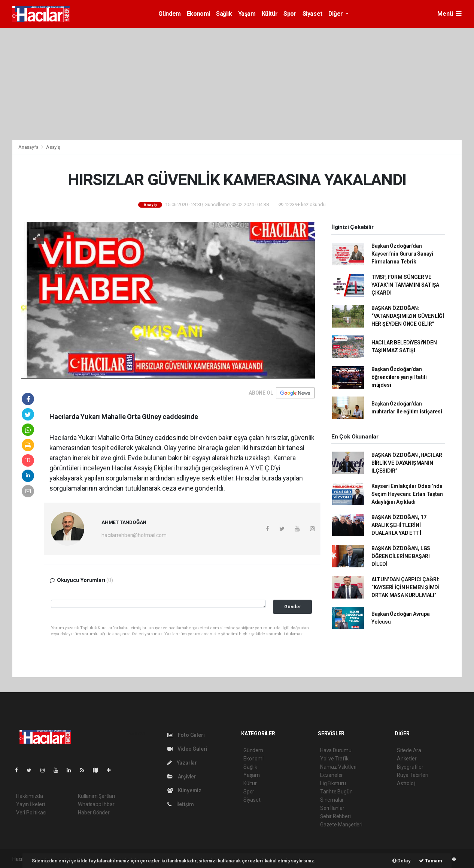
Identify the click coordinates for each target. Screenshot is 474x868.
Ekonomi (198, 14)
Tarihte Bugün (336, 792)
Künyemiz (184, 790)
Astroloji (406, 783)
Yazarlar (182, 763)
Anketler (407, 759)
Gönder (293, 607)
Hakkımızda (30, 796)
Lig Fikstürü (333, 783)
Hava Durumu (336, 750)
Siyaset (312, 14)
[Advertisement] (237, 84)
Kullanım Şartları (96, 796)
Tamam (431, 861)
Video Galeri (187, 749)
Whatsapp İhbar (96, 804)
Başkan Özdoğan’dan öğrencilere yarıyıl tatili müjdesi (399, 377)
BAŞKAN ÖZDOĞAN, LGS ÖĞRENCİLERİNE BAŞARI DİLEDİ (401, 556)
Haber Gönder (94, 813)
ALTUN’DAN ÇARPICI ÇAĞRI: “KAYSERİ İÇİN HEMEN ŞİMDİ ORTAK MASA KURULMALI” (405, 587)
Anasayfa (29, 147)
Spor (290, 14)
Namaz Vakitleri (338, 767)
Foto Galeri (186, 735)
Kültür (270, 14)
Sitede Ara (409, 750)
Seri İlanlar (332, 808)
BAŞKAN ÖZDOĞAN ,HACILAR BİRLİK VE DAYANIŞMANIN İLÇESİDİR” (407, 463)
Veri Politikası (31, 813)
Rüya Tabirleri (412, 775)
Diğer (336, 14)
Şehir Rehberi (335, 816)
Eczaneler (332, 775)
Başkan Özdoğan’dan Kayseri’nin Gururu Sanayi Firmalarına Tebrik (402, 254)
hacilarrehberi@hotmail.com (134, 535)
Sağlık (224, 14)
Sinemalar (332, 800)
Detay (402, 861)
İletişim (181, 804)
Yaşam (247, 14)
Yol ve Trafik (334, 759)
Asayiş (53, 147)
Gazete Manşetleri (341, 825)
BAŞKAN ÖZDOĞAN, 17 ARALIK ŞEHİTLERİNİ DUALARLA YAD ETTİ (399, 525)
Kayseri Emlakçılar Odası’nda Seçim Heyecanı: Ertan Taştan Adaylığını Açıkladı (407, 494)
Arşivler (182, 777)
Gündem (170, 14)
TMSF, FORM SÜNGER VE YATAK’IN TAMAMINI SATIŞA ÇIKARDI (405, 285)
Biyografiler (410, 767)
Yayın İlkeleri (30, 804)
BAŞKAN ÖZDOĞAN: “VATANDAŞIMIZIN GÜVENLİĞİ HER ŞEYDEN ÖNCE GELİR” (408, 316)
